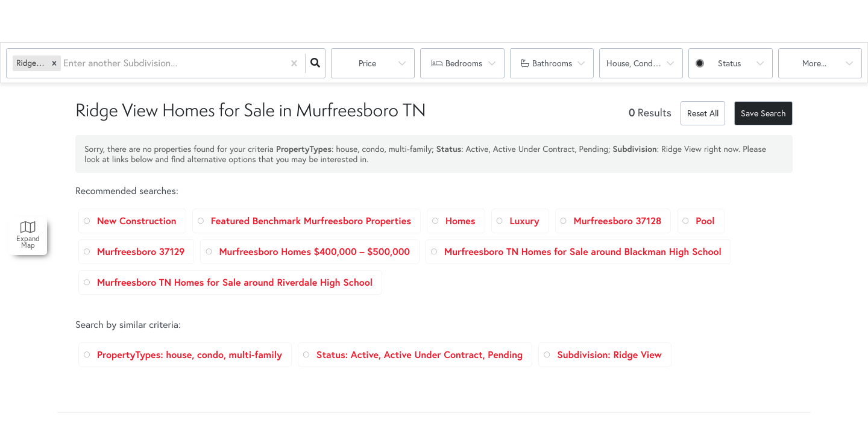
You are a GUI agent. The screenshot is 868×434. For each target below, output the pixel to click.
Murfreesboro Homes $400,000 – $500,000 (314, 252)
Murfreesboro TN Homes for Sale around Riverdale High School (235, 282)
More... (814, 63)
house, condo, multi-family (645, 63)
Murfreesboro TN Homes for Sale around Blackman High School (583, 252)
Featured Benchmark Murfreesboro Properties (311, 221)
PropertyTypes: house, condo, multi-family (190, 355)
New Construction (137, 221)
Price (367, 63)
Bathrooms (552, 63)
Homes (461, 221)
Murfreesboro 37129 (141, 252)
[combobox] (64, 64)
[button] (54, 63)
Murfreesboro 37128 (618, 221)
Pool (705, 221)
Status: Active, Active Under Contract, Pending (420, 355)
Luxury (525, 221)
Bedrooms (464, 63)
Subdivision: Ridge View (609, 355)
